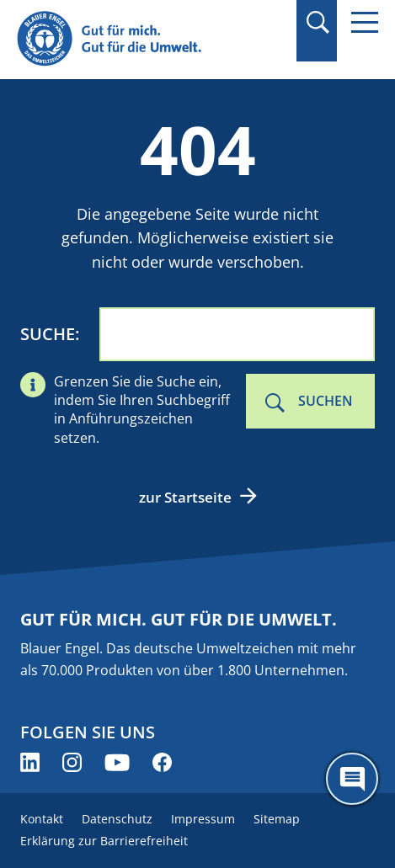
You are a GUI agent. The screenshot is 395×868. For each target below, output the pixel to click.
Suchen (326, 401)
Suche (48, 334)
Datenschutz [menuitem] (117, 819)
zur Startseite (185, 497)
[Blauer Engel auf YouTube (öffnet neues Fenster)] (117, 762)
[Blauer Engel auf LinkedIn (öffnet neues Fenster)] (30, 762)
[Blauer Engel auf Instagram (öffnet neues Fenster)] (72, 762)
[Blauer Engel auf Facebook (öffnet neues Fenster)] (162, 762)
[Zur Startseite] (143, 39)
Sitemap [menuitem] (277, 819)
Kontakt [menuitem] (42, 819)
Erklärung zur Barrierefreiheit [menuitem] (104, 841)
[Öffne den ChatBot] (352, 779)
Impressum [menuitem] (203, 819)
